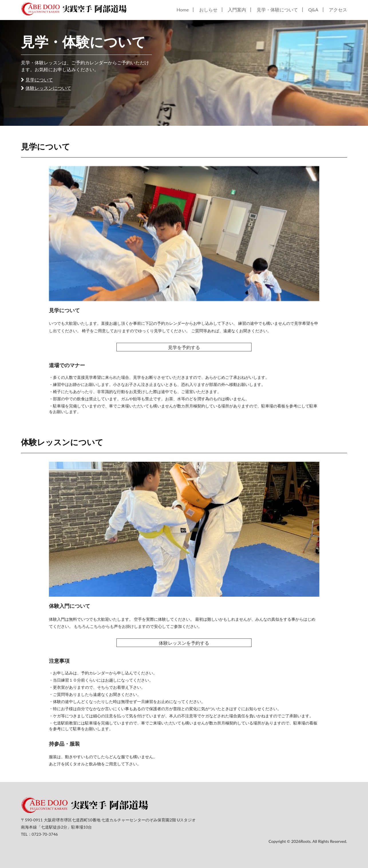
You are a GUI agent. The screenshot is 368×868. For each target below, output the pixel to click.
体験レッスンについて (48, 88)
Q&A (313, 10)
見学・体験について (277, 10)
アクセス (338, 10)
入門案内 (237, 10)
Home (183, 10)
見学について (39, 80)
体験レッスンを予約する (184, 643)
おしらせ (208, 10)
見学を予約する (184, 347)
